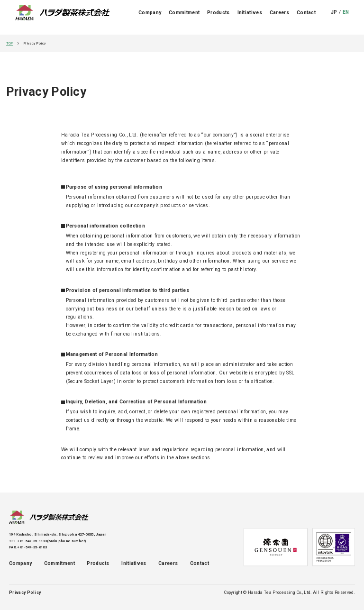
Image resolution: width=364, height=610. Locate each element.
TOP (10, 43)
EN (346, 17)
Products (218, 17)
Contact (306, 17)
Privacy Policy (25, 593)
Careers (279, 17)
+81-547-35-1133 (32, 541)
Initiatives (250, 17)
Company (150, 17)
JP (334, 17)
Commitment (184, 17)
